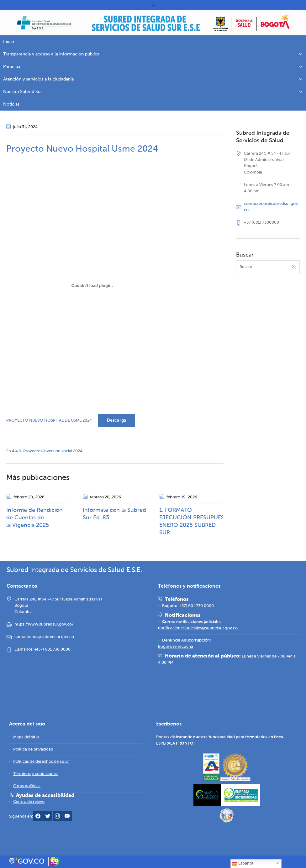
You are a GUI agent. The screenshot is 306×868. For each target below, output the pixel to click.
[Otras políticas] (27, 786)
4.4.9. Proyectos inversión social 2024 (47, 451)
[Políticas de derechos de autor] (42, 762)
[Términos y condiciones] (35, 774)
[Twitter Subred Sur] (48, 818)
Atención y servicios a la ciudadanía (153, 79)
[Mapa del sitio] (26, 738)
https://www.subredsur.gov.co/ (44, 625)
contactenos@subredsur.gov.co (44, 637)
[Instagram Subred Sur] (57, 818)
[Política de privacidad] (33, 750)
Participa (153, 67)
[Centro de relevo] (29, 802)
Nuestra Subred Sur (153, 92)
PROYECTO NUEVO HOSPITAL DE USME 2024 (49, 421)
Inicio (9, 42)
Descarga (117, 420)
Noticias (11, 104)
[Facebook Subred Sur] (38, 818)
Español (243, 864)
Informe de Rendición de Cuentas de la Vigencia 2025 (34, 518)
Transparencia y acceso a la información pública (153, 54)
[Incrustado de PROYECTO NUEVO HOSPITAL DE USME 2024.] (92, 285)
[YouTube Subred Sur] (67, 818)
